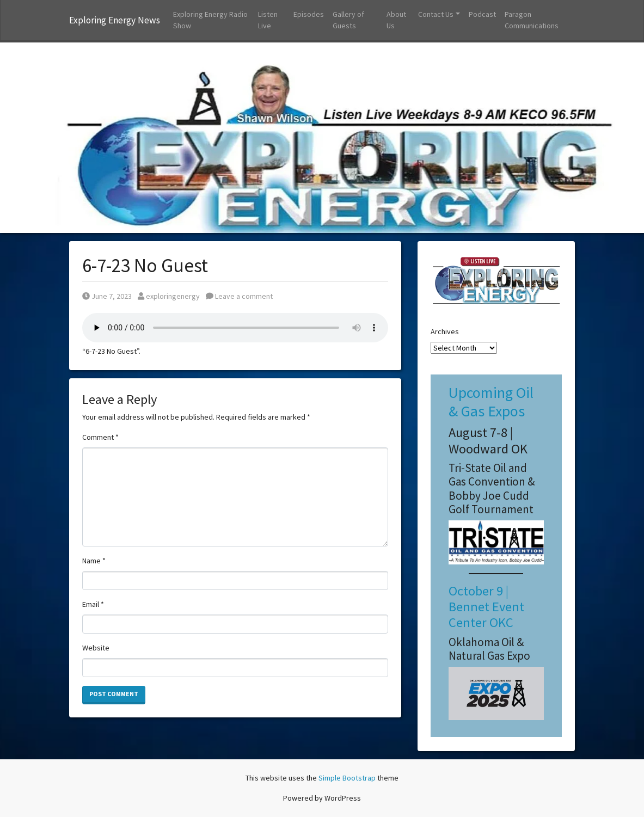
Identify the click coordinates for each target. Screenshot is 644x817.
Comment (100, 437)
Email (93, 604)
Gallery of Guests (348, 20)
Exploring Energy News (115, 20)
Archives (445, 331)
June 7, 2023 (107, 296)
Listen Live (268, 20)
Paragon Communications (532, 20)
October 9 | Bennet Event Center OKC (486, 607)
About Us (396, 20)
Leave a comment (239, 296)
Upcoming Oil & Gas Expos (491, 402)
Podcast (482, 14)
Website (96, 648)
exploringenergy (169, 296)
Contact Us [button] (436, 14)
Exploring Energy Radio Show (210, 20)
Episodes (309, 14)
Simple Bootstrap (347, 778)
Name (94, 561)
